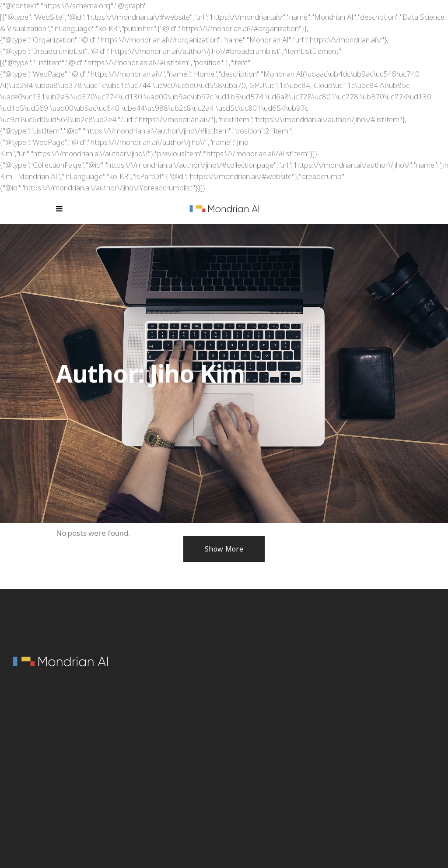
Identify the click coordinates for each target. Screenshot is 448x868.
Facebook (139, 717)
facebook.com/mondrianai (377, 760)
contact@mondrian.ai (390, 685)
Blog (130, 687)
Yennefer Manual (150, 732)
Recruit (135, 702)
